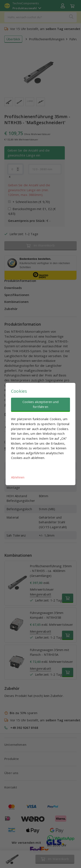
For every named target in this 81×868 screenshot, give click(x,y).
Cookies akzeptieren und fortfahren (40, 404)
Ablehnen (18, 477)
